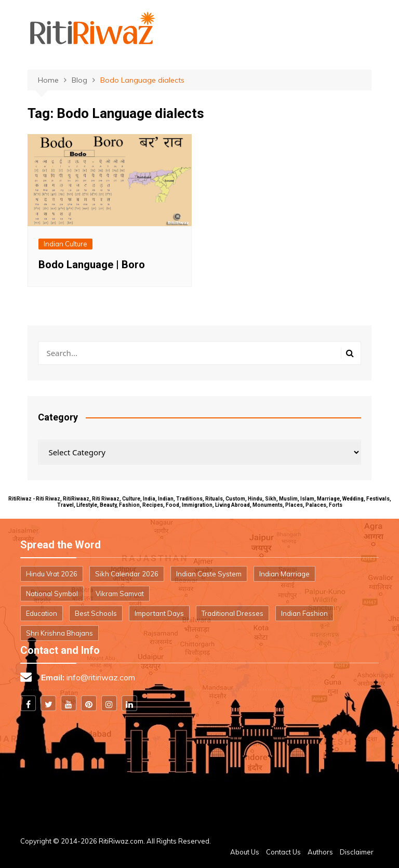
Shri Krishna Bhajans (59, 633)
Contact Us (283, 852)
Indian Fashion (304, 613)
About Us (245, 852)
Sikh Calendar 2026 (127, 574)
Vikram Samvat (120, 594)
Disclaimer (357, 852)
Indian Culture (65, 244)
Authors (320, 852)
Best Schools (96, 613)
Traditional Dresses (232, 613)
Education (42, 613)
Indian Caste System (209, 574)
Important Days (159, 613)
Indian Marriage (284, 574)
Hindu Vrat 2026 (52, 574)
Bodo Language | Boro (92, 265)
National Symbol (52, 594)
